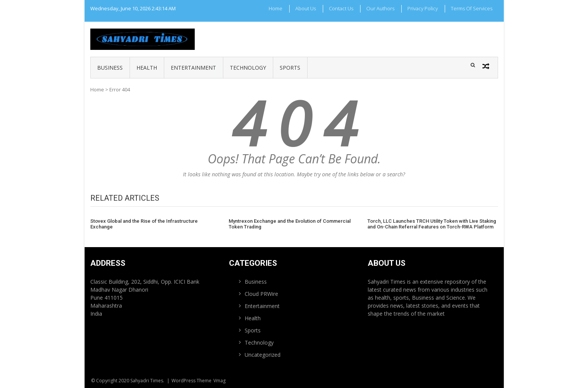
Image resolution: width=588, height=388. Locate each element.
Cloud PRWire (261, 294)
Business (110, 68)
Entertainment (193, 68)
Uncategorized (263, 355)
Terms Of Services (472, 8)
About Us (306, 8)
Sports (290, 68)
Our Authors (380, 8)
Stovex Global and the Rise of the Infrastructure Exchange (144, 224)
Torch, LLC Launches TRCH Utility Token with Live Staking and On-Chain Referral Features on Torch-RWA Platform (432, 224)
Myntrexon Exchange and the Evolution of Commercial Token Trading (290, 224)
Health (147, 68)
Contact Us (341, 8)
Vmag (219, 381)
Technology (248, 68)
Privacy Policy (423, 8)
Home (276, 8)
